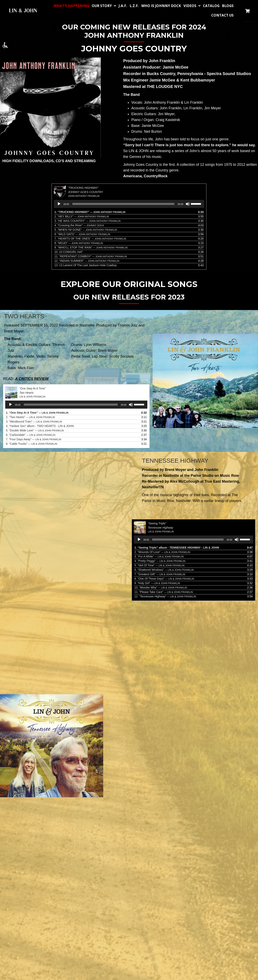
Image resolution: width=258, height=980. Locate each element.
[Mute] (188, 204)
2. (82, 216)
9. (91, 247)
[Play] (59, 204)
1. (90, 212)
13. (86, 265)
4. (79, 225)
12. (87, 261)
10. (69, 252)
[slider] (123, 204)
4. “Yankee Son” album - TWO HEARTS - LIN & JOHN (40, 426)
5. (86, 230)
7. (90, 239)
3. (87, 221)
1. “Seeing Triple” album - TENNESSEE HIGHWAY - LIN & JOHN (177, 548)
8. (79, 243)
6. (82, 234)
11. (91, 256)
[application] (129, 204)
